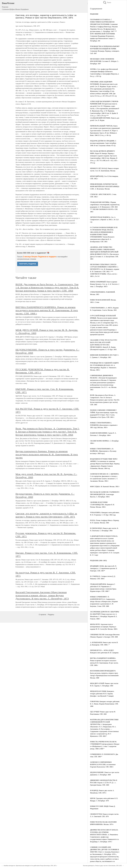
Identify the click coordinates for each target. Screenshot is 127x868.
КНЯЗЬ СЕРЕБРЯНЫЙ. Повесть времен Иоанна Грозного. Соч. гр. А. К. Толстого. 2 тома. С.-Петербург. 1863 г (105, 284)
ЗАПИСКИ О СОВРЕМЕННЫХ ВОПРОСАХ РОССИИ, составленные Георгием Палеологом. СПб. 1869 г (103, 764)
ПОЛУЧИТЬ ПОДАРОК (28, 264)
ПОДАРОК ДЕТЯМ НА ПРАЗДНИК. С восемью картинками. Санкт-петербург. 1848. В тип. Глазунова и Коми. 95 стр (103, 143)
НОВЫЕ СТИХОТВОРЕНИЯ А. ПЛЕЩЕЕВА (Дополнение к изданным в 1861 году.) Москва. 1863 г (104, 425)
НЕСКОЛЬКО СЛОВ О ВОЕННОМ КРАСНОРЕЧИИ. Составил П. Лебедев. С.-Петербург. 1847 (105, 61)
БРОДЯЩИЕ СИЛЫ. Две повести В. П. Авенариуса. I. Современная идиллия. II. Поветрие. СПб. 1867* (104, 568)
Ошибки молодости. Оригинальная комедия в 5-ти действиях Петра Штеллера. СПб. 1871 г (30, 866)
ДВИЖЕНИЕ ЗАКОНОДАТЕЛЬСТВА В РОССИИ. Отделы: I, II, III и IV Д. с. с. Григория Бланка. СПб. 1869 (104, 783)
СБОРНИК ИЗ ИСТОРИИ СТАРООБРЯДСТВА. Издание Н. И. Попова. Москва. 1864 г (102, 505)
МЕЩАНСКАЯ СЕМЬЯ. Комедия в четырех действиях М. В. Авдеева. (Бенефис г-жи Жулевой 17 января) (102, 694)
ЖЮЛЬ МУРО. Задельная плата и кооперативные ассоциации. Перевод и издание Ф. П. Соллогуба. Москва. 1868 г (104, 627)
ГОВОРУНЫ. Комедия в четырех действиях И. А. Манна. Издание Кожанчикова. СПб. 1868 (105, 704)
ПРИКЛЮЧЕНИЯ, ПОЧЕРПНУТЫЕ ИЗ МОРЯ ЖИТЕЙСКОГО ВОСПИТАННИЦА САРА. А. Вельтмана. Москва (105, 186)
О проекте (42, 615)
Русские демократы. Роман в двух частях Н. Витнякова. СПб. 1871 (102, 866)
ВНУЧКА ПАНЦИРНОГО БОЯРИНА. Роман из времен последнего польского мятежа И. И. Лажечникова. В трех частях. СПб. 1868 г (47, 310)
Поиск (107, 3)
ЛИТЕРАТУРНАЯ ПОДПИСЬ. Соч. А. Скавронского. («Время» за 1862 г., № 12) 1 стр (105, 220)
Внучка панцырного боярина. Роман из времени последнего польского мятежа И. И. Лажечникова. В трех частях (47, 454)
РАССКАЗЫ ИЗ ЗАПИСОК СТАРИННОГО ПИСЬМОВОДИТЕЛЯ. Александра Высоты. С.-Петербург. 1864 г (105, 494)
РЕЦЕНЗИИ (94, 14)
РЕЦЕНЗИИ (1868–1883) (98, 561)
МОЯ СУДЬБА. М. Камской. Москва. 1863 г (105, 487)
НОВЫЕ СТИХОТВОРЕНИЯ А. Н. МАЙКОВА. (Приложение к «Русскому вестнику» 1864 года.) (103, 451)
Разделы (51, 615)
